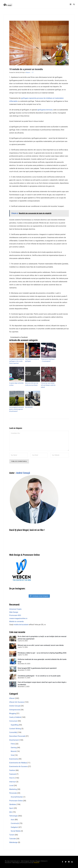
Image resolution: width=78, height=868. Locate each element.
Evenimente (14, 759)
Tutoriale (13, 839)
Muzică (14, 751)
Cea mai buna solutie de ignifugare (32, 360)
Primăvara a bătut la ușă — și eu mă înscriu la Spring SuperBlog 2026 (42, 653)
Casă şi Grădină (15, 717)
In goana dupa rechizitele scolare (16, 384)
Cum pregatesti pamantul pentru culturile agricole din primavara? (17, 409)
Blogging (13, 713)
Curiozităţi (13, 732)
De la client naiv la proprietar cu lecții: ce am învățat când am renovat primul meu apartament (42, 638)
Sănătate (13, 804)
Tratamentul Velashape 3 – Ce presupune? (48, 360)
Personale (13, 793)
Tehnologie (13, 816)
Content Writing (15, 729)
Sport (11, 808)
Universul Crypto (15, 609)
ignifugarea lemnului (45, 110)
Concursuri (13, 721)
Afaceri (28, 72)
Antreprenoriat (15, 710)
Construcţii (15, 823)
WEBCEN (36, 863)
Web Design (14, 612)
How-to (12, 778)
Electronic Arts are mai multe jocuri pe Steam (32, 384)
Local (11, 785)
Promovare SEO (15, 615)
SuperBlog (15, 725)
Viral (12, 755)
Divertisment (14, 740)
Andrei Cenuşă (23, 473)
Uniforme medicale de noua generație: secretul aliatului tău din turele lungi (42, 661)
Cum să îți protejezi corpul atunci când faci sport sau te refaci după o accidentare (42, 683)
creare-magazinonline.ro (18, 618)
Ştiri (11, 812)
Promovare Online (16, 801)
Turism (12, 835)
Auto (13, 820)
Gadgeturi (14, 827)
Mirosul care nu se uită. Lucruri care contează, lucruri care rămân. (41, 645)
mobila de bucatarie (21, 625)
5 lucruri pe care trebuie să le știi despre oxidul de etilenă (48, 385)
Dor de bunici (29, 407)
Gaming (14, 747)
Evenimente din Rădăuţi (18, 763)
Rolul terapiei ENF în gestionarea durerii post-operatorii (37, 668)
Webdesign (13, 842)
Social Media (16, 831)
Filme (13, 744)
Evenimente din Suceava (18, 766)
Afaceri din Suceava (17, 702)
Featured (13, 774)
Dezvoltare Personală (17, 736)
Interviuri (13, 782)
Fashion (12, 770)
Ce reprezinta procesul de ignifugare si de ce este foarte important (17, 361)
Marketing (13, 789)
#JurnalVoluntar (17, 797)
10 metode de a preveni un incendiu (26, 69)
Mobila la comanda (16, 621)
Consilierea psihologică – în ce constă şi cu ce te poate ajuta (39, 676)
